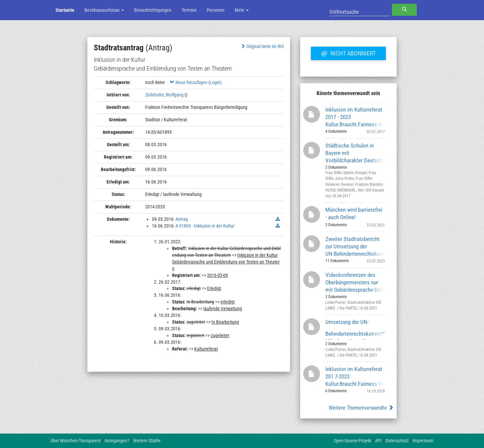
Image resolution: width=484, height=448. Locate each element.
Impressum (423, 441)
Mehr (242, 10)
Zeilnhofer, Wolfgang (164, 95)
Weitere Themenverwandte (361, 408)
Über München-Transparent (76, 441)
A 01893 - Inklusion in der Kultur (205, 226)
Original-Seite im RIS (262, 46)
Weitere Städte (147, 441)
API (378, 441)
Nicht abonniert (348, 52)
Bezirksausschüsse (104, 10)
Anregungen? (117, 441)
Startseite (65, 10)
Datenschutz (397, 441)
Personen (216, 10)
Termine (189, 10)
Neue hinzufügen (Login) (196, 82)
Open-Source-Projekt (353, 441)
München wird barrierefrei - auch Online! (354, 213)
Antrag (182, 219)
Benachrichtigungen (153, 10)
